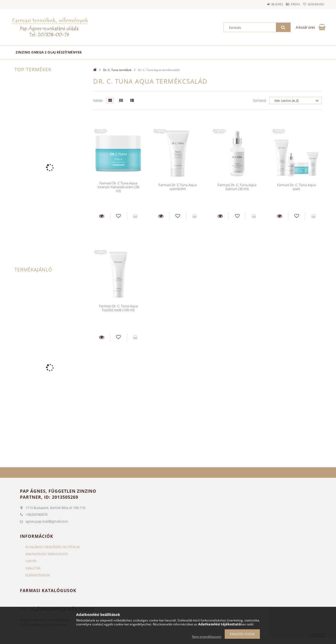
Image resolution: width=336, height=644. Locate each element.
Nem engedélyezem (207, 637)
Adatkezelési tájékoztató (47, 554)
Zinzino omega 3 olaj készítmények (49, 52)
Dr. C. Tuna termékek (117, 70)
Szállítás (33, 568)
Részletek (102, 216)
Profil (288, 4)
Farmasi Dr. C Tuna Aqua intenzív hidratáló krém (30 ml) (118, 187)
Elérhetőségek (38, 575)
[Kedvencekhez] (119, 216)
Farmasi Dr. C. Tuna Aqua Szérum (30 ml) (237, 187)
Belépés (265, 4)
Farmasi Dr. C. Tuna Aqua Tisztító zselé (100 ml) (118, 308)
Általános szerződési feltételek (53, 547)
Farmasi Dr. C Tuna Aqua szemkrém (178, 187)
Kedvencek (314, 4)
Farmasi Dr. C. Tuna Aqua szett (296, 187)
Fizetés (31, 561)
